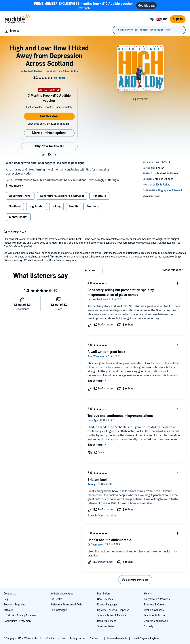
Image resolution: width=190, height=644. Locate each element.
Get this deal (49, 116)
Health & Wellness (154, 610)
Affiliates (8, 610)
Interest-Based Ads (117, 639)
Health (74, 207)
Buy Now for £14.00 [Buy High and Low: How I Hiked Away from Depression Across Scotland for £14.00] (49, 146)
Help (151, 19)
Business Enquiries (14, 605)
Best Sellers (104, 594)
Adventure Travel (20, 196)
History (148, 594)
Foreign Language (107, 605)
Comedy (149, 627)
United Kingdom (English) (145, 639)
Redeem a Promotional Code (66, 605)
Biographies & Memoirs (157, 599)
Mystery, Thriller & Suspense (113, 610)
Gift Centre (56, 599)
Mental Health (18, 217)
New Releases (105, 599)
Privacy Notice (77, 639)
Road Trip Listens (107, 621)
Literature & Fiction (154, 616)
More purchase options (49, 133)
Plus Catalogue (59, 610)
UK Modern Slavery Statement (20, 616)
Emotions (93, 207)
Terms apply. (83, 6)
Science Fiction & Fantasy (112, 616)
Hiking (56, 207)
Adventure (99, 196)
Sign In (178, 19)
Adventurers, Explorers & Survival (62, 196)
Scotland (15, 207)
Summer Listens (107, 627)
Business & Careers (155, 605)
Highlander (37, 207)
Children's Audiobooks (156, 621)
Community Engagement (18, 621)
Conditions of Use (56, 639)
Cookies (94, 639)
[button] (43, 155)
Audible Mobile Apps (62, 594)
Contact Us (10, 594)
